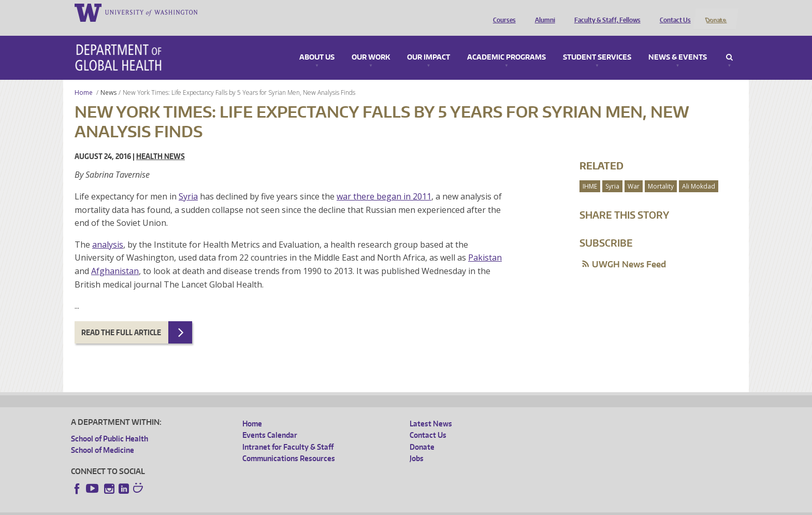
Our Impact (429, 44)
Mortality (661, 172)
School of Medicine (103, 437)
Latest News (431, 410)
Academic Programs (506, 44)
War (634, 172)
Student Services (597, 44)
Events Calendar (270, 421)
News (108, 78)
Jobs (417, 444)
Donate (715, 12)
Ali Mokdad (699, 172)
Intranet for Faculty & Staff (288, 433)
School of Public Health (110, 425)
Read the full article (121, 318)
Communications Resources (289, 444)
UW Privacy (208, 507)
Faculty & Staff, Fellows (605, 12)
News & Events (678, 44)
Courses (502, 12)
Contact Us (673, 12)
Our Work (371, 44)
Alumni (542, 12)
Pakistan (485, 244)
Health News (161, 143)
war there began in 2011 (384, 182)
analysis (108, 231)
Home (84, 78)
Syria (188, 182)
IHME (590, 172)
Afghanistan (115, 257)
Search (729, 44)
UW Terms (250, 507)
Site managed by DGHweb (311, 507)
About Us (317, 44)
